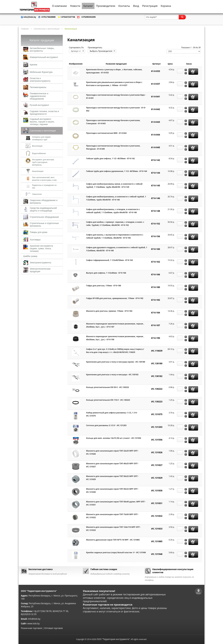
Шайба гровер (30, 256)
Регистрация (150, 6)
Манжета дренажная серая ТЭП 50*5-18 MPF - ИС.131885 (113, 540)
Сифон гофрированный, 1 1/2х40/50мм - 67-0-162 (109, 260)
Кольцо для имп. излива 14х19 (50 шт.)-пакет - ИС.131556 (114, 438)
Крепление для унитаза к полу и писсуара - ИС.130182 (112, 375)
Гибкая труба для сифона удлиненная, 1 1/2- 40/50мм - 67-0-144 (117, 171)
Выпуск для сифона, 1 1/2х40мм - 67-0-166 (106, 273)
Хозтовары (35, 240)
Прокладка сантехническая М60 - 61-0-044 (106, 133)
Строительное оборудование (44, 217)
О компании (59, 6)
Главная (25, 29)
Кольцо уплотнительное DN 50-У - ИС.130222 (107, 387)
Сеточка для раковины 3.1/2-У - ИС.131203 (106, 425)
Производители (106, 6)
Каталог (88, 6)
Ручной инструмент (39, 105)
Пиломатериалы (38, 87)
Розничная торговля (31, 628)
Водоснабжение (39, 153)
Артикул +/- (76, 51)
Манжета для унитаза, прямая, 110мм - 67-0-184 (109, 311)
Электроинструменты (40, 263)
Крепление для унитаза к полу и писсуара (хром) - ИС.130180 (116, 362)
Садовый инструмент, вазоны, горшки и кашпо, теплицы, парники (42, 122)
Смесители (37, 194)
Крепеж (33, 65)
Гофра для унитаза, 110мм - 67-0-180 (104, 286)
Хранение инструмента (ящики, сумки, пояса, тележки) (41, 248)
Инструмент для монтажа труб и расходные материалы (43, 162)
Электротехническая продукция (40, 270)
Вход (136, 6)
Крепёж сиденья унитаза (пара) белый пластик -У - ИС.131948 (116, 552)
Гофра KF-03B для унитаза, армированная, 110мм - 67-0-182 (115, 298)
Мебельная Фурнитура (41, 72)
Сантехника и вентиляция (47, 29)
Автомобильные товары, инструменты (42, 50)
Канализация (38, 171)
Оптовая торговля (53, 628)
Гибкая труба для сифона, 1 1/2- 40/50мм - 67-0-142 (110, 158)
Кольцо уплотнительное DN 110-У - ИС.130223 (108, 400)
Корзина (166, 6)
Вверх (198, 593)
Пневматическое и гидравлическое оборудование (39, 96)
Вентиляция (37, 146)
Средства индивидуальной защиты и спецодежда (43, 209)
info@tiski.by (34, 619)
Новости (75, 6)
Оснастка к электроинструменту (40, 80)
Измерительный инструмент (44, 57)
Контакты (124, 6)
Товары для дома (38, 232)
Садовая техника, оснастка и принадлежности (44, 113)
